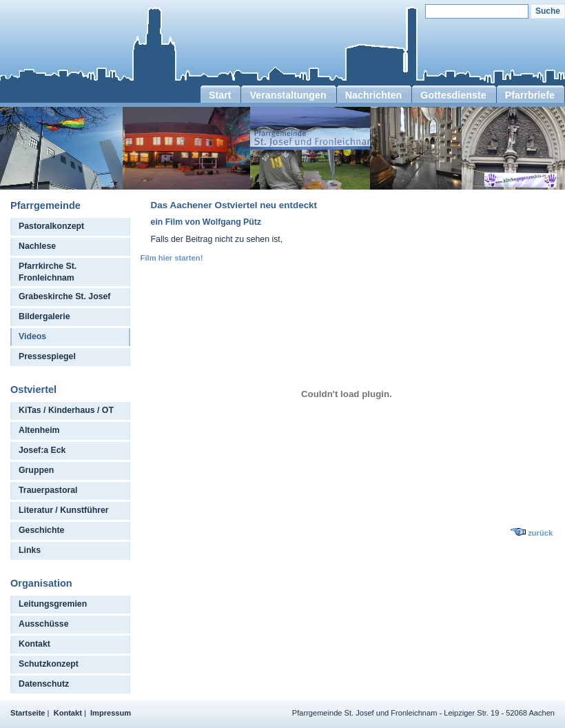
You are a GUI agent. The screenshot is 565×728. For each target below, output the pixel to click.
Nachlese (37, 246)
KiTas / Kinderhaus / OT (66, 410)
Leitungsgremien (53, 604)
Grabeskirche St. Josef (64, 296)
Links (30, 550)
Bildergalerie (44, 316)
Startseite (28, 713)
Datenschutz (44, 684)
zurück (540, 533)
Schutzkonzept (49, 664)
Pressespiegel (47, 356)
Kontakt (34, 644)
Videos (32, 336)
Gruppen (36, 470)
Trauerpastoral (48, 490)
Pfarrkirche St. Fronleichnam (48, 272)
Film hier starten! (172, 258)
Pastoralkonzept (51, 226)
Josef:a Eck (42, 450)
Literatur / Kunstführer (64, 510)
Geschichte (41, 530)
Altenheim (39, 430)
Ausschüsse (44, 624)
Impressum (111, 713)
